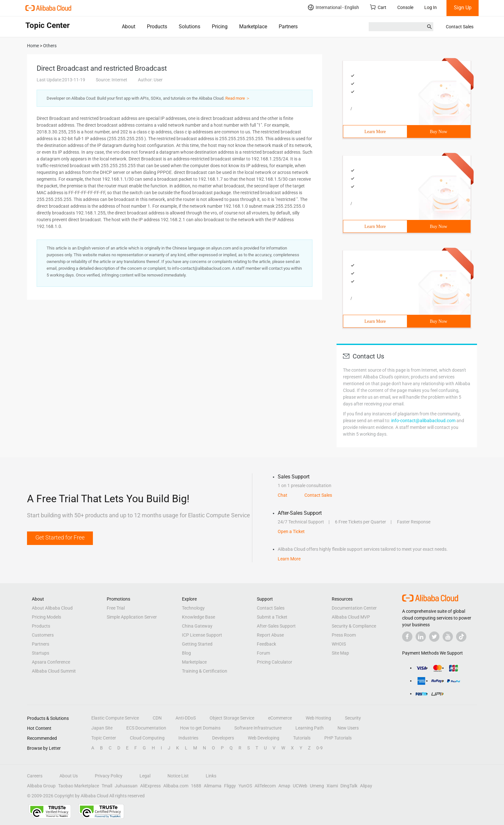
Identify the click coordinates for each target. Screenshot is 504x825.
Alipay (366, 786)
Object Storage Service (232, 718)
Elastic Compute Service (115, 718)
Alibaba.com (176, 786)
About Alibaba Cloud (52, 608)
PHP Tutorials (338, 738)
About (129, 27)
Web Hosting (318, 718)
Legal (145, 776)
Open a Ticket (291, 531)
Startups (40, 653)
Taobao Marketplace (79, 786)
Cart (378, 7)
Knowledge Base (198, 617)
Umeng (317, 786)
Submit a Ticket (272, 617)
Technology (193, 608)
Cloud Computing (147, 738)
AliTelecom (265, 786)
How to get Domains (200, 728)
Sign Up (463, 8)
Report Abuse (270, 635)
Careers (35, 776)
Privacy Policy (109, 776)
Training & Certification (205, 671)
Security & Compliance (354, 626)
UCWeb (300, 786)
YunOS (245, 786)
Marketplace (253, 27)
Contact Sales (460, 27)
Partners (288, 27)
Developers (223, 738)
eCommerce (280, 718)
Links (211, 776)
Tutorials (302, 738)
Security (353, 718)
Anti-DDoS (186, 718)
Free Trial (116, 608)
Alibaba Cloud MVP (351, 617)
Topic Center (104, 738)
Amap (284, 786)
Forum (263, 653)
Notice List (178, 776)
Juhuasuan (126, 786)
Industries (188, 738)
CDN (157, 718)
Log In (431, 7)
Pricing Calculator (274, 662)
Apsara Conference (51, 662)
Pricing (220, 27)
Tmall (107, 786)
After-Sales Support (276, 626)
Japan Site (102, 728)
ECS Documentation (146, 728)
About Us (69, 776)
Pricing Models (46, 617)
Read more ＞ (238, 98)
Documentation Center (354, 608)
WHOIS (339, 644)
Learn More (375, 132)
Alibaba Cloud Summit (54, 671)
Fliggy (230, 786)
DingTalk (349, 786)
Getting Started (197, 644)
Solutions (189, 27)
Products (157, 27)
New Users (348, 728)
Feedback (266, 644)
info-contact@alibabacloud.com (423, 421)
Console (405, 7)
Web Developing (264, 738)
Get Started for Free (60, 537)
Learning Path (310, 728)
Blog (186, 653)
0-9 (319, 748)
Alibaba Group (41, 786)
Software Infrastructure (258, 728)
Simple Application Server (132, 617)
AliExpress (150, 786)
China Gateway (197, 626)
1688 (196, 786)
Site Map (340, 653)
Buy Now (438, 132)
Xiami (332, 786)
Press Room (344, 635)
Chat (283, 495)
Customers (43, 635)
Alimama (213, 786)
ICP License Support (202, 635)
